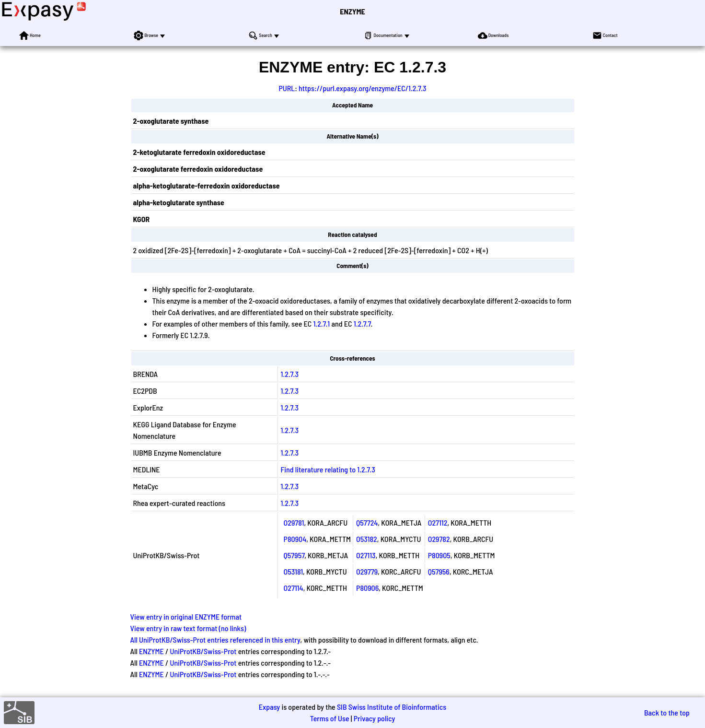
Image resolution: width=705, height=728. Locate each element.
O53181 (294, 571)
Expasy (269, 707)
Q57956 (439, 571)
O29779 (367, 571)
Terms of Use (330, 718)
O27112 (438, 523)
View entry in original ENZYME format (186, 616)
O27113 (366, 555)
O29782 (439, 539)
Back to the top (667, 712)
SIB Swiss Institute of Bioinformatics (392, 707)
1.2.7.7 (362, 323)
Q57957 (294, 555)
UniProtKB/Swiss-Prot (203, 651)
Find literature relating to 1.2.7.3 (328, 469)
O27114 (294, 588)
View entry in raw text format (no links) (188, 628)
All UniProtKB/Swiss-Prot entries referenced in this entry (215, 640)
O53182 (367, 539)
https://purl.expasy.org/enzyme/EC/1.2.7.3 (363, 88)
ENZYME (352, 11)
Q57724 (367, 523)
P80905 (439, 555)
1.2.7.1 (321, 323)
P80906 (367, 588)
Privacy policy (375, 718)
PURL (287, 88)
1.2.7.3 (290, 374)
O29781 (294, 523)
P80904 (295, 539)
